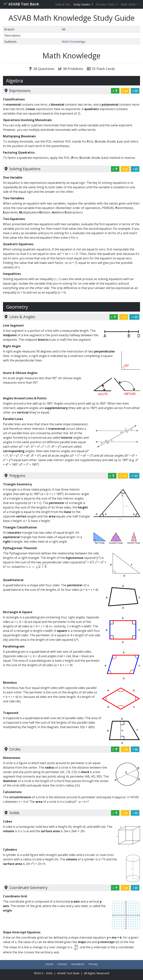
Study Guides (82, 4)
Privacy (93, 964)
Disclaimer (78, 964)
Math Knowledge (74, 42)
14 (134, 317)
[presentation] (38, 567)
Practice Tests (106, 4)
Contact (62, 964)
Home (49, 964)
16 (134, 476)
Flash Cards (129, 4)
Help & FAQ (63, 4)
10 (123, 476)
